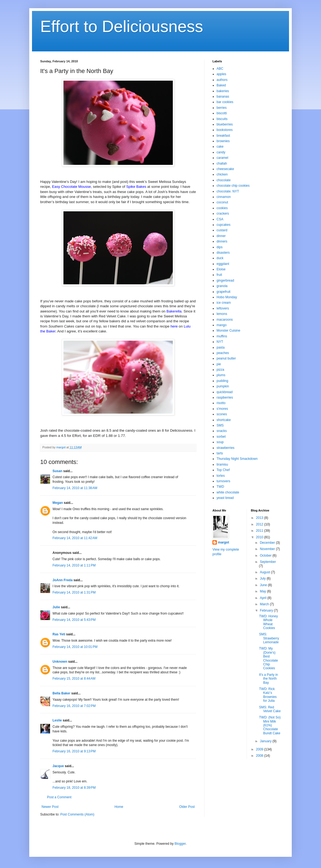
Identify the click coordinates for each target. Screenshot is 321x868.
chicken (222, 174)
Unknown (60, 662)
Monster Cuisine (228, 331)
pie (219, 364)
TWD (220, 487)
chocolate (224, 180)
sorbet (221, 437)
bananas (223, 97)
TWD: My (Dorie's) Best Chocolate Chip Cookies (268, 658)
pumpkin (223, 386)
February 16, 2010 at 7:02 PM (74, 706)
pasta (221, 347)
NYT (220, 342)
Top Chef (223, 470)
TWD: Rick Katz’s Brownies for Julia (268, 695)
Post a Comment (59, 797)
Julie (56, 607)
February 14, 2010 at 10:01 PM (75, 647)
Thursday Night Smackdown (237, 459)
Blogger (180, 844)
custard (222, 230)
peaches (223, 353)
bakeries (223, 91)
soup (220, 442)
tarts (220, 453)
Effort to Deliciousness (122, 26)
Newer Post (50, 807)
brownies (223, 141)
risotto (221, 403)
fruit (219, 275)
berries (222, 108)
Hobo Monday (227, 297)
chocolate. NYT (228, 191)
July (263, 578)
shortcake (224, 420)
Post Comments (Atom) (77, 814)
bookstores (225, 130)
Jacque (58, 766)
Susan (57, 471)
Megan (58, 503)
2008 (260, 756)
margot (224, 542)
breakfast (223, 136)
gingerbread (225, 280)
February (267, 610)
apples (221, 74)
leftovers (223, 308)
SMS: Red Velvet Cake (270, 709)
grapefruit (224, 292)
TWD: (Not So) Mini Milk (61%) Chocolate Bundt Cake (270, 725)
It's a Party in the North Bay (268, 679)
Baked (221, 85)
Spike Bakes (136, 187)
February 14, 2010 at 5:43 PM (74, 620)
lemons (222, 314)
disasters (223, 253)
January (266, 741)
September (268, 562)
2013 (260, 518)
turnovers (223, 481)
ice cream (224, 303)
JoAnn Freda (62, 580)
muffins (222, 336)
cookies (222, 208)
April (263, 598)
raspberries (225, 398)
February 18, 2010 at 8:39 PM (74, 788)
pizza (220, 370)
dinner (221, 236)
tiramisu (222, 464)
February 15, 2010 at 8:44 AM (74, 679)
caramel (222, 158)
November (268, 549)
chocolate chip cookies (233, 186)
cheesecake (225, 169)
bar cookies (225, 102)
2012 (260, 524)
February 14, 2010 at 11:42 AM (75, 538)
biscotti (222, 113)
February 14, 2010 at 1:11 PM (74, 565)
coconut (222, 202)
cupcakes (224, 225)
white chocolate (228, 492)
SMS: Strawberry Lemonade (269, 638)
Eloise (221, 269)
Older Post (187, 807)
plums (221, 375)
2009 (260, 749)
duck (220, 258)
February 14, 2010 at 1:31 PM (74, 592)
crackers (223, 214)
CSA (220, 219)
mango (222, 325)
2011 (260, 531)
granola (222, 286)
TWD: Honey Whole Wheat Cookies (268, 622)
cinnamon (224, 197)
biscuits (222, 119)
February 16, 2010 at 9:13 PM (74, 751)
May (263, 591)
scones (222, 414)
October (266, 556)
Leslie (57, 720)
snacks (222, 431)
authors (222, 80)
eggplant (223, 264)
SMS (220, 425)
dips (220, 247)
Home (119, 807)
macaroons (225, 320)
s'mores (222, 409)
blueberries (225, 124)
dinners (222, 241)
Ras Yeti (59, 634)
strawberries (225, 448)
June (264, 585)
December (268, 543)
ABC (220, 69)
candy (221, 152)
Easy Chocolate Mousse (71, 187)
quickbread (225, 392)
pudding (222, 381)
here (174, 326)
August (265, 572)
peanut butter (226, 358)
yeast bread (225, 498)
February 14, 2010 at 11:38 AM (75, 488)
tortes (221, 476)
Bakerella (174, 311)
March (265, 604)
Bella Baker (61, 693)
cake (220, 147)
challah (222, 163)
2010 (260, 537)
